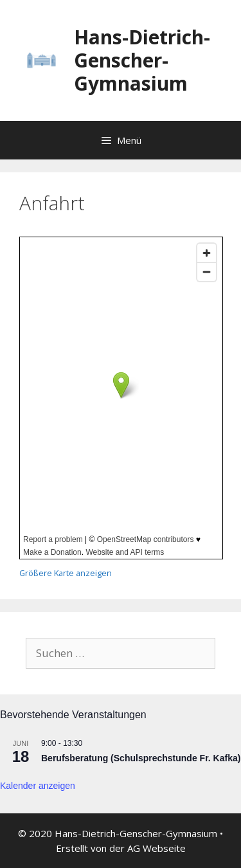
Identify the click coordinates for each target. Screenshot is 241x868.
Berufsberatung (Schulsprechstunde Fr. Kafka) (141, 758)
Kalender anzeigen (38, 786)
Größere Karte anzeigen (66, 573)
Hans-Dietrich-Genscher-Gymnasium (142, 60)
